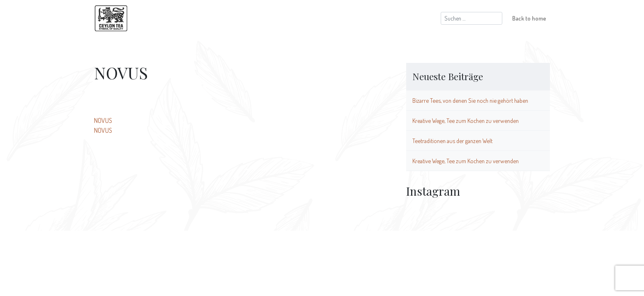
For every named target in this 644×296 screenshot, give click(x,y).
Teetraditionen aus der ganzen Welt (452, 141)
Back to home (529, 18)
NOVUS (103, 120)
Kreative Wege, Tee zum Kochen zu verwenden (466, 120)
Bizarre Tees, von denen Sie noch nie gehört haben (470, 100)
